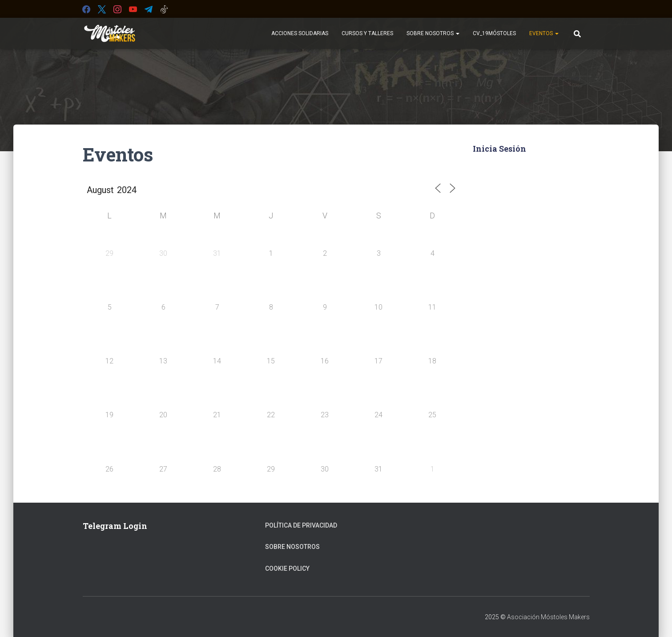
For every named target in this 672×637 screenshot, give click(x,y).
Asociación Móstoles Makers (548, 617)
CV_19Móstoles (494, 33)
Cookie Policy (287, 568)
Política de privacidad (301, 525)
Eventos (544, 33)
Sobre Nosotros (433, 33)
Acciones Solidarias (300, 33)
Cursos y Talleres (367, 33)
